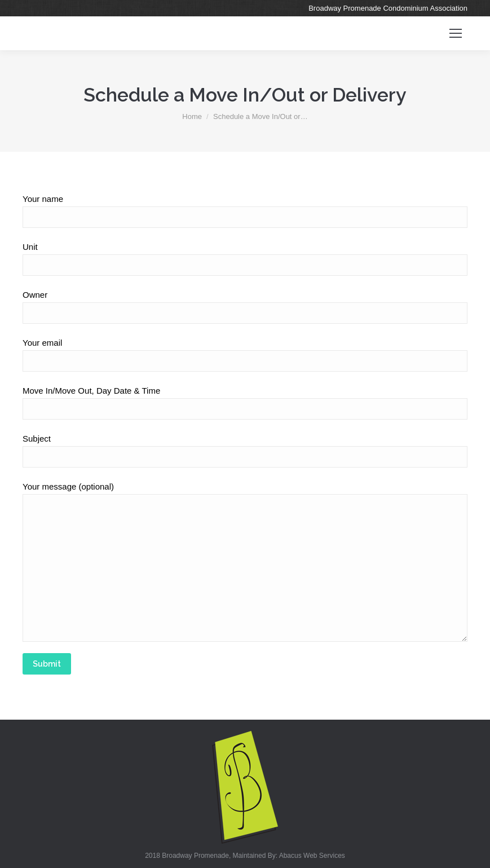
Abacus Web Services (312, 856)
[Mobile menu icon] (456, 33)
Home (192, 116)
